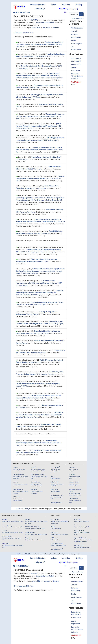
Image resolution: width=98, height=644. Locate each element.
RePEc (27, 509)
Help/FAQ (40, 9)
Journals (74, 31)
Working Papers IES (35, 362)
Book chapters (77, 44)
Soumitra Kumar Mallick (45, 22)
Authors (54, 5)
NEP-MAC (34, 20)
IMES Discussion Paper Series (26, 212)
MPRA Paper (36, 97)
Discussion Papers (22, 159)
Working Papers (35, 87)
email (34, 27)
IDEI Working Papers (56, 324)
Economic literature (38, 5)
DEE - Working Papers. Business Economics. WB (46, 200)
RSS (39, 27)
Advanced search (78, 18)
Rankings (79, 5)
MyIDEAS (68, 9)
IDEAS (19, 509)
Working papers (77, 28)
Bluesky (56, 27)
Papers (46, 262)
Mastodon (46, 27)
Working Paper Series (44, 56)
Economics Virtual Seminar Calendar (77, 76)
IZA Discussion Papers (31, 417)
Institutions (66, 5)
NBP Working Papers (51, 140)
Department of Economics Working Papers (49, 78)
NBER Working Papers (40, 188)
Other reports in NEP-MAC (24, 32)
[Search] (81, 14)
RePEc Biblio (76, 64)
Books (74, 40)
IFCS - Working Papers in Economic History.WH (40, 252)
